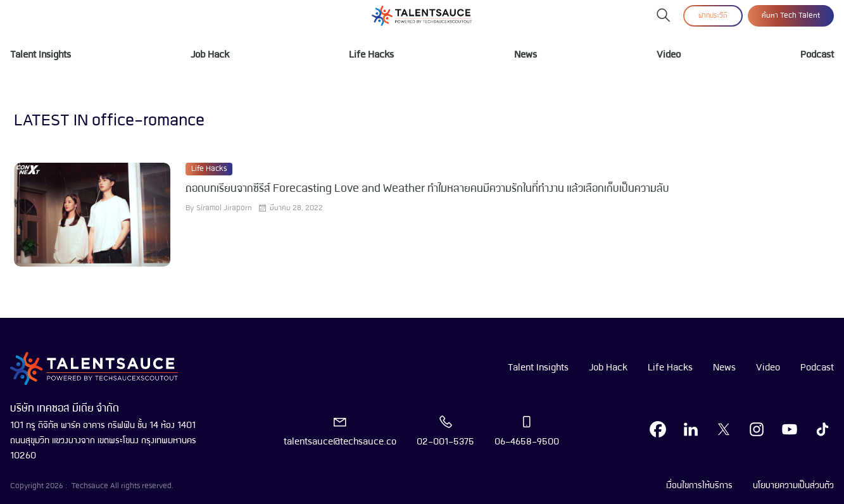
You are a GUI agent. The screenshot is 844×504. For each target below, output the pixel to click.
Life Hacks (371, 55)
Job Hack (210, 55)
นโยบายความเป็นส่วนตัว (793, 486)
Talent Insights (41, 55)
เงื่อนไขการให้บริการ (699, 486)
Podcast (817, 55)
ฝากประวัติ (713, 16)
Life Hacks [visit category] (209, 169)
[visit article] (92, 215)
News (526, 55)
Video (669, 55)
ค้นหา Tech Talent (791, 16)
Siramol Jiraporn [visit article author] (224, 208)
